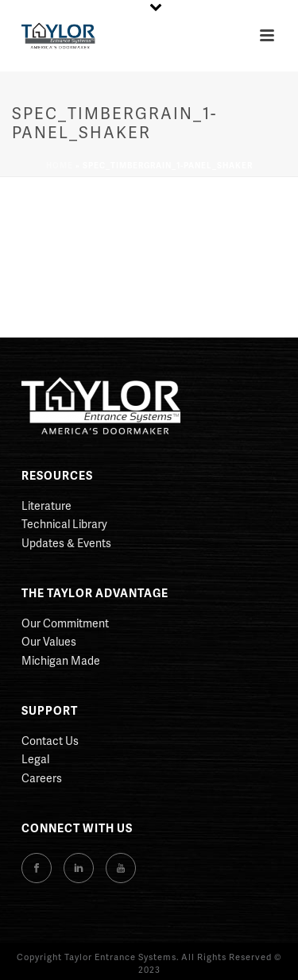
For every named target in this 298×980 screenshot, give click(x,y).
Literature (46, 505)
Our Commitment (65, 623)
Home (60, 165)
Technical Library (64, 524)
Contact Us (50, 741)
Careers (42, 778)
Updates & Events (66, 543)
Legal (35, 759)
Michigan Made (61, 660)
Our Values (49, 641)
